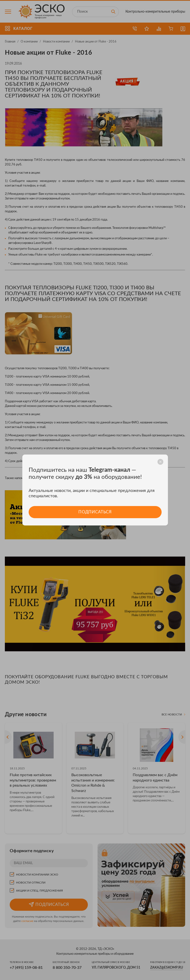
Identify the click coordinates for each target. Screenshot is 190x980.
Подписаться (95, 512)
